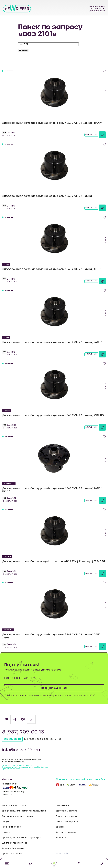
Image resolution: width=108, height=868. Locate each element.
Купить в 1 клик (91, 135)
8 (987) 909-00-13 (23, 732)
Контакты (61, 838)
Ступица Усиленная (13, 848)
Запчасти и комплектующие (18, 816)
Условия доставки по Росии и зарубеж (81, 779)
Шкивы (6, 832)
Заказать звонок (12, 739)
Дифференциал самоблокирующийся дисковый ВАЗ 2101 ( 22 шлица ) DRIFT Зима (51, 636)
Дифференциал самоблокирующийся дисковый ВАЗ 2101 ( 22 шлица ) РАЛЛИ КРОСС (52, 490)
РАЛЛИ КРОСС (9, 484)
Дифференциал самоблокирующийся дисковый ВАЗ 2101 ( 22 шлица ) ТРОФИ (52, 123)
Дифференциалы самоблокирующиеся (24, 811)
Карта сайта (63, 854)
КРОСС (6, 264)
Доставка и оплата (67, 811)
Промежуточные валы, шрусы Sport (22, 838)
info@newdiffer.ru (21, 750)
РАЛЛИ (6, 337)
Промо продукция (12, 854)
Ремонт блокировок (67, 822)
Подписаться (54, 688)
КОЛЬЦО (7, 411)
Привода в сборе (11, 827)
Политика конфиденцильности (17, 766)
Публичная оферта (11, 769)
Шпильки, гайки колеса (15, 843)
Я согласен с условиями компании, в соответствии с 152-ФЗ (51, 695)
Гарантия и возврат (67, 816)
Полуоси (7, 822)
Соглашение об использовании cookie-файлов (25, 767)
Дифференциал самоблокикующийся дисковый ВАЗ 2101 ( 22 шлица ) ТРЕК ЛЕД (54, 561)
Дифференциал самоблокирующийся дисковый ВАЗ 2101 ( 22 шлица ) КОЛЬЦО (53, 415)
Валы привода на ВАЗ (14, 806)
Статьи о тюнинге (66, 832)
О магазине (63, 806)
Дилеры (61, 827)
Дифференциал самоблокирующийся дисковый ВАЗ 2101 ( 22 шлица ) (48, 196)
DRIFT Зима (8, 630)
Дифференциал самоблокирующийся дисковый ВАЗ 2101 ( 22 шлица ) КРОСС (52, 269)
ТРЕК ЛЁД (7, 557)
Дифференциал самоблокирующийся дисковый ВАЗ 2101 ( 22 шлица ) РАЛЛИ (52, 342)
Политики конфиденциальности (46, 695)
